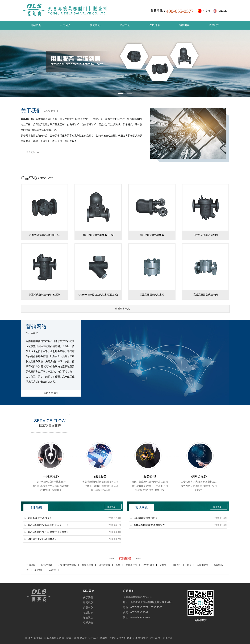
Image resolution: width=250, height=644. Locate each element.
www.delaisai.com (140, 617)
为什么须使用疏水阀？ (40, 518)
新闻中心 (95, 25)
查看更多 (31, 152)
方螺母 (52, 570)
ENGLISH (224, 11)
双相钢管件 (203, 565)
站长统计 (168, 638)
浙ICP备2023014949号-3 (123, 638)
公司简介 (65, 25)
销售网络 (184, 25)
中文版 (207, 11)
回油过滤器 (47, 565)
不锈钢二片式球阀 (67, 565)
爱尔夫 (163, 565)
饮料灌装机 (131, 565)
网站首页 (36, 25)
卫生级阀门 (148, 565)
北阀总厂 (177, 565)
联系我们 (214, 25)
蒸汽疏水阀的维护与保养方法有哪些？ (48, 532)
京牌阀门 (39, 570)
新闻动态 (88, 602)
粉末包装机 (87, 565)
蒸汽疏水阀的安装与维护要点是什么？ (48, 525)
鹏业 (189, 565)
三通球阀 (31, 565)
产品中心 (125, 25)
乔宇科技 (155, 638)
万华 (118, 565)
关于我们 (88, 597)
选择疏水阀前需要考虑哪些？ (149, 525)
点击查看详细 (51, 393)
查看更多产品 (122, 309)
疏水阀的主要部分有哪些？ (42, 539)
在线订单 (155, 25)
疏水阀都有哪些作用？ (146, 518)
